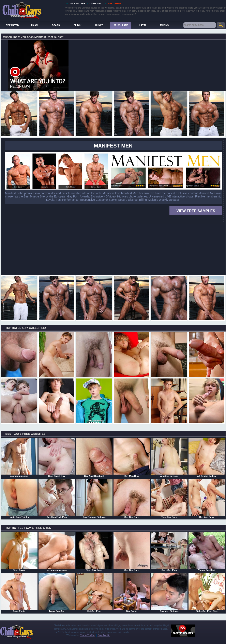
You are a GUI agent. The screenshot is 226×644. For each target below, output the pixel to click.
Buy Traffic (104, 635)
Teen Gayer (19, 552)
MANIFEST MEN (113, 146)
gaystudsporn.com (57, 552)
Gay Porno (132, 593)
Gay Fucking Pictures (94, 499)
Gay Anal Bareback (94, 458)
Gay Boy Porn (132, 499)
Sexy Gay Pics (169, 552)
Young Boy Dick (207, 552)
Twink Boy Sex (57, 593)
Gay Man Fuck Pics (57, 499)
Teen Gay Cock (94, 552)
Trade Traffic (87, 635)
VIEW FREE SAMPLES (196, 211)
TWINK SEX (95, 3)
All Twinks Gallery (207, 458)
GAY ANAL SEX (77, 3)
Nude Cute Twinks (19, 499)
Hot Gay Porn (94, 593)
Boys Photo (19, 593)
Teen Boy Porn (169, 499)
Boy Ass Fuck (207, 499)
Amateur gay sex (169, 458)
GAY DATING (114, 3)
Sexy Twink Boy (57, 458)
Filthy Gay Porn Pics (207, 593)
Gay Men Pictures (169, 593)
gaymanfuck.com (19, 458)
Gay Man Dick (132, 458)
